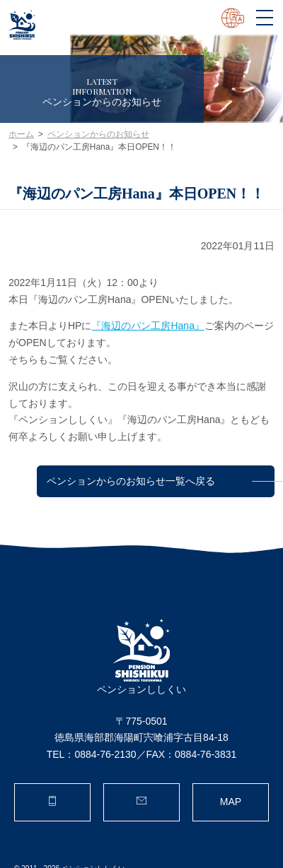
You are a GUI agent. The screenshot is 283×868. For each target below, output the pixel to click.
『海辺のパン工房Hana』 (148, 326)
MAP (231, 802)
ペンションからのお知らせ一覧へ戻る (131, 481)
